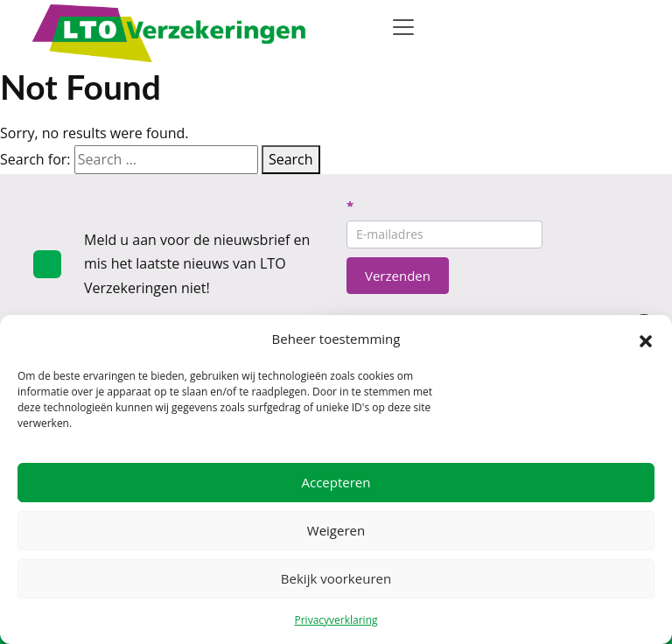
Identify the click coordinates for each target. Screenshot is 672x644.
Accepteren (336, 482)
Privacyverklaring (336, 620)
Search (291, 159)
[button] (646, 339)
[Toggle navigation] (403, 27)
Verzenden (398, 276)
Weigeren (336, 530)
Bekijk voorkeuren (336, 578)
